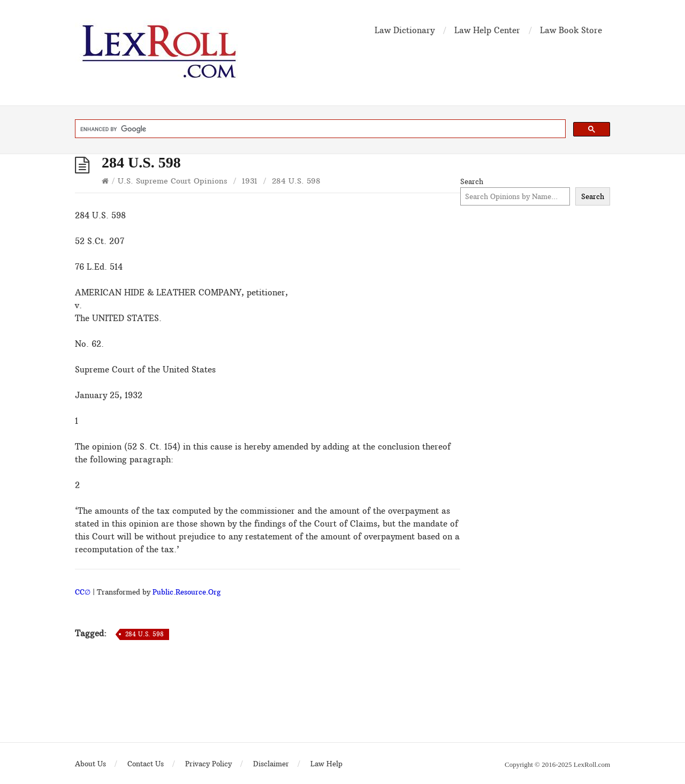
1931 (250, 181)
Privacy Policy (208, 764)
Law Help (326, 764)
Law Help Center (487, 30)
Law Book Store (571, 30)
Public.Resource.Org (187, 592)
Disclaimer (271, 764)
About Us (90, 764)
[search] (319, 129)
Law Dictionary (405, 30)
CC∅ (83, 592)
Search (472, 181)
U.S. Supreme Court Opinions (173, 181)
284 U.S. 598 (144, 634)
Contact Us (146, 764)
